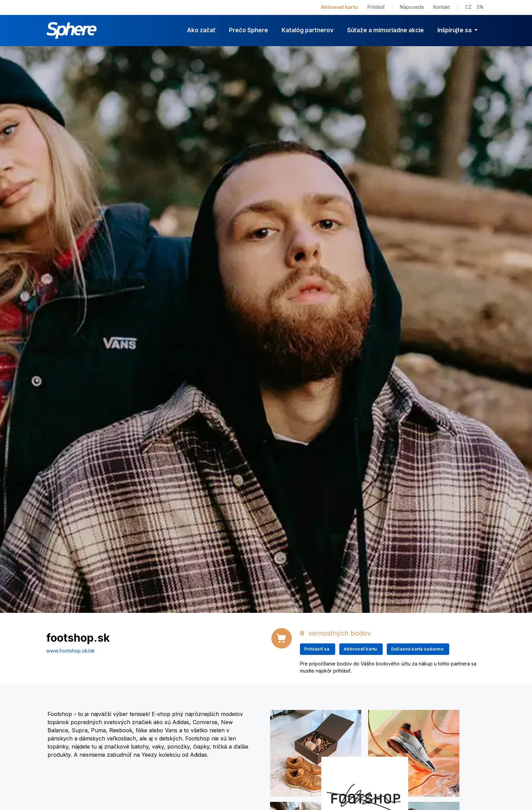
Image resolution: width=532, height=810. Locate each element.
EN (480, 7)
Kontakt (442, 7)
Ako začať (201, 30)
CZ (468, 7)
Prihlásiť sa (317, 649)
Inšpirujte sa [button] (455, 30)
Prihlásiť (376, 7)
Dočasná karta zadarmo (417, 649)
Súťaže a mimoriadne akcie (385, 30)
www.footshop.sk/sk (70, 651)
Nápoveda (412, 7)
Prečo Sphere (249, 30)
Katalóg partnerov (308, 30)
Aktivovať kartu (339, 7)
